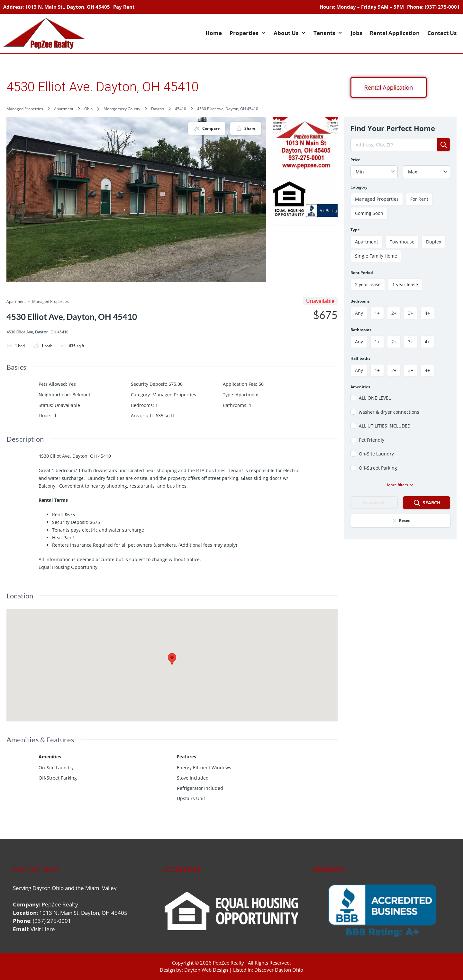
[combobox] (374, 172)
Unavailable (67, 405)
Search (427, 503)
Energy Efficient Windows (204, 768)
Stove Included (193, 778)
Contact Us (442, 33)
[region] (381, 911)
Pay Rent (124, 7)
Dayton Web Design (206, 970)
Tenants (330, 33)
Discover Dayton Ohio (279, 970)
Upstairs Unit (191, 798)
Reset (400, 520)
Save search (374, 503)
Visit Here (43, 929)
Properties (250, 33)
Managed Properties (25, 109)
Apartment (64, 109)
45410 (181, 109)
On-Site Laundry (56, 768)
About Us (292, 33)
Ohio (88, 109)
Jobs (356, 33)
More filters (400, 485)
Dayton (158, 109)
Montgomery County (122, 109)
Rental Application (395, 33)
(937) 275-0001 (442, 7)
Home (214, 33)
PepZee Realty (228, 963)
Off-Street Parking (58, 778)
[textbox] (374, 172)
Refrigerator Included (200, 788)
